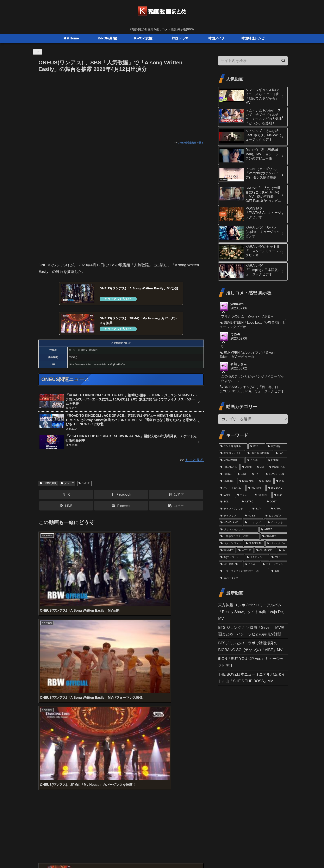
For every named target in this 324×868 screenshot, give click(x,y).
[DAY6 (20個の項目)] (226, 495)
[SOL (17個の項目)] (229, 502)
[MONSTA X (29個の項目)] (277, 467)
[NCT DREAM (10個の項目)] (230, 564)
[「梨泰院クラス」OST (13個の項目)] (239, 536)
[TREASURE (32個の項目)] (229, 467)
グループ (67, 485)
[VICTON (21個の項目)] (256, 488)
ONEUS (84, 485)
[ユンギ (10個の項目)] (251, 564)
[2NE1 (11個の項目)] (278, 557)
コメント (48, 759)
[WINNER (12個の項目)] (227, 551)
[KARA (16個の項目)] (278, 509)
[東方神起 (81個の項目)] (276, 446)
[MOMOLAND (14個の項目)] (230, 523)
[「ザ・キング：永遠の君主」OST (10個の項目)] (244, 571)
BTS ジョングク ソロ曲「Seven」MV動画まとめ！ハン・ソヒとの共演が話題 (251, 631)
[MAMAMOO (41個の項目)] (232, 460)
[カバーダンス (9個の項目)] (253, 578)
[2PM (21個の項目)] (281, 481)
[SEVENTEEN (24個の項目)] (276, 474)
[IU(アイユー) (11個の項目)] (231, 557)
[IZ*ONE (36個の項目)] (277, 460)
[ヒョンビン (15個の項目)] (275, 516)
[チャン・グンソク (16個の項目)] (234, 509)
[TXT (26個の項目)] (257, 474)
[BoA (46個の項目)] (281, 453)
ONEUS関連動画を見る (191, 143)
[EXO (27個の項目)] (243, 474)
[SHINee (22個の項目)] (265, 481)
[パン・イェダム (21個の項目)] (232, 488)
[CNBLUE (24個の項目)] (228, 481)
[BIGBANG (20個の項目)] (277, 488)
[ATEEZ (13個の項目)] (273, 530)
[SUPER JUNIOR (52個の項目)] (259, 453)
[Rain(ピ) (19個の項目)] (262, 495)
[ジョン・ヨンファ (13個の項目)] (239, 530)
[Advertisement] (121, 105)
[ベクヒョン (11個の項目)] (257, 557)
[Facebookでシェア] (121, 497)
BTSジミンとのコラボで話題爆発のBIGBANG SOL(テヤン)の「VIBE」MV (250, 646)
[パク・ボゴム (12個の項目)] (276, 544)
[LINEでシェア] (66, 508)
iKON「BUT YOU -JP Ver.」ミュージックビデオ (251, 662)
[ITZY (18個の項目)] (280, 495)
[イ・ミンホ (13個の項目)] (276, 523)
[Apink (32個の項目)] (247, 467)
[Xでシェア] (66, 497)
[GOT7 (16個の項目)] (276, 502)
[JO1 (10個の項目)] (278, 571)
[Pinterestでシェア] (121, 508)
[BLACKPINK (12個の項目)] (254, 544)
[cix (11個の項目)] (282, 551)
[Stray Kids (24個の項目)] (247, 481)
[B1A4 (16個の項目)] (259, 509)
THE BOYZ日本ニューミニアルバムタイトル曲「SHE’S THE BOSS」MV (252, 678)
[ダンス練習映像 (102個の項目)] (233, 446)
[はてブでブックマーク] (176, 497)
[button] (176, 508)
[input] (253, 61)
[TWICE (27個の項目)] (227, 474)
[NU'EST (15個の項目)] (253, 516)
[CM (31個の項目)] (261, 467)
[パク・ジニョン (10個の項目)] (274, 564)
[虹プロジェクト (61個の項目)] (232, 453)
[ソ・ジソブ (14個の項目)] (254, 523)
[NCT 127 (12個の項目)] (245, 551)
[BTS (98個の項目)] (257, 446)
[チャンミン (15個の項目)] (230, 516)
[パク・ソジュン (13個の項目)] (231, 544)
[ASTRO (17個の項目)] (252, 502)
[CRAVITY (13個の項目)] (274, 536)
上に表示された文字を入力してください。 (74, 744)
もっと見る (194, 462)
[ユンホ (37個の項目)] (255, 460)
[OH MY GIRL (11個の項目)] (265, 551)
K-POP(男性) (48, 485)
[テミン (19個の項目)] (244, 495)
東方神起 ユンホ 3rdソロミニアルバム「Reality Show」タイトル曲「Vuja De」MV (252, 612)
